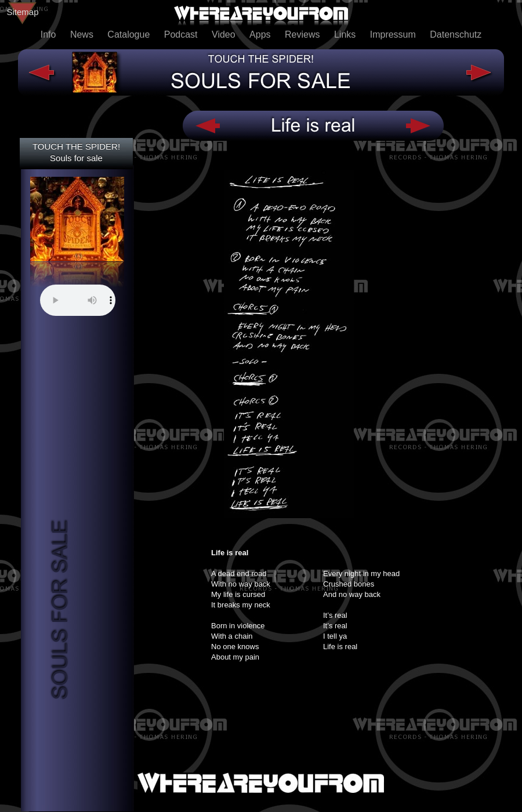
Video (225, 34)
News (83, 34)
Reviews (304, 34)
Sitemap (22, 12)
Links (346, 34)
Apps (261, 34)
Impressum (394, 34)
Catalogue (130, 34)
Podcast (182, 34)
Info (50, 34)
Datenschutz (456, 34)
